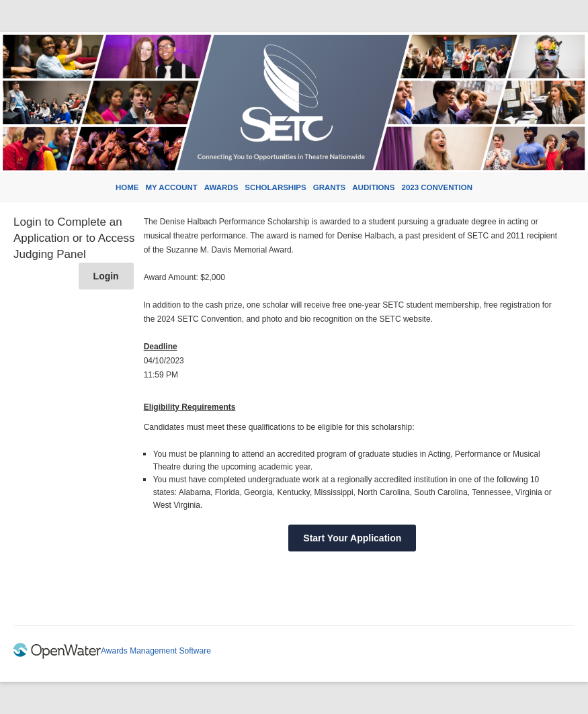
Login (106, 276)
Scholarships (275, 187)
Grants (330, 187)
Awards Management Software (156, 651)
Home (127, 187)
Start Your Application (352, 538)
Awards (221, 187)
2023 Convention (437, 187)
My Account (172, 187)
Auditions (373, 187)
